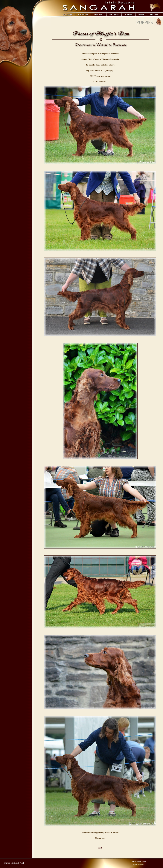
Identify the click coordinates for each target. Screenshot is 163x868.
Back (100, 848)
